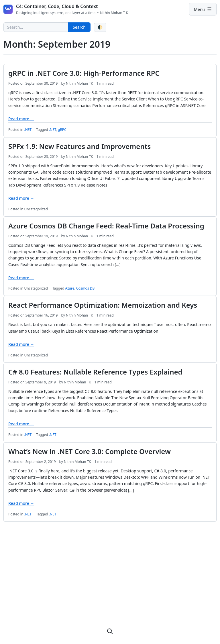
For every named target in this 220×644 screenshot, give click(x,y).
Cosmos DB (86, 288)
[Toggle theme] (100, 27)
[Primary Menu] (203, 9)
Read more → (21, 119)
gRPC (62, 130)
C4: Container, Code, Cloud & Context (57, 6)
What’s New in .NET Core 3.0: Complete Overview (90, 451)
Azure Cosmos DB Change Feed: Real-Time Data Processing (106, 226)
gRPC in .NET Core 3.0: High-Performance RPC (84, 73)
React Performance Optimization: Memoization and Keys (103, 305)
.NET (28, 130)
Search (79, 27)
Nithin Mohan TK (79, 83)
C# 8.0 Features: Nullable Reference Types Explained (95, 372)
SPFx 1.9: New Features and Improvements (79, 146)
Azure (70, 288)
